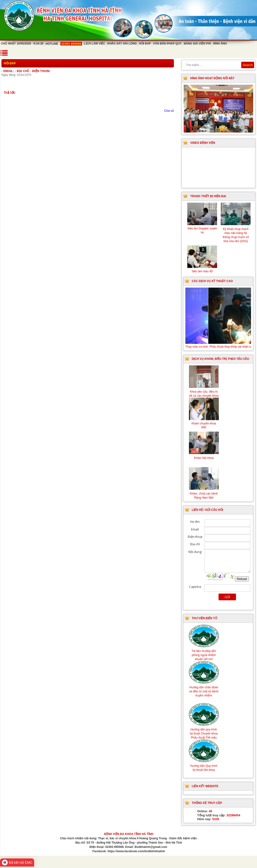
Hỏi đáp (145, 44)
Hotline (64, 44)
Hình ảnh (220, 44)
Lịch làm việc (95, 44)
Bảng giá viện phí (197, 44)
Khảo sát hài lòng (122, 44)
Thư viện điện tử (204, 618)
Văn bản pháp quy (167, 44)
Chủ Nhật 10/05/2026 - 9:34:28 (22, 44)
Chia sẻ (169, 111)
